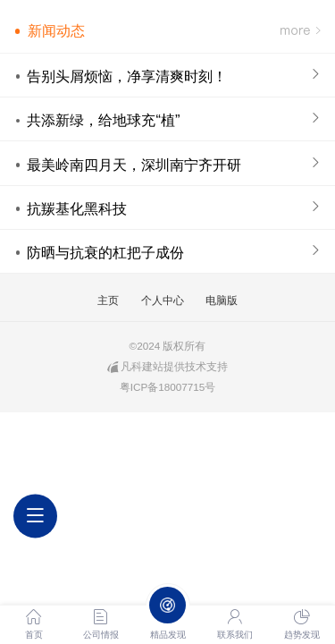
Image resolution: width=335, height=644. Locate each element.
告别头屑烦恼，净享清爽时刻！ (127, 76)
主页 (108, 301)
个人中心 (163, 301)
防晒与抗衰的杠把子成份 (105, 252)
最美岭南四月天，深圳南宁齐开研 (134, 165)
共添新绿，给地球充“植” (103, 120)
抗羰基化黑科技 (77, 208)
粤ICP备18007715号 (168, 387)
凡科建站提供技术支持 (167, 367)
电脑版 (222, 301)
